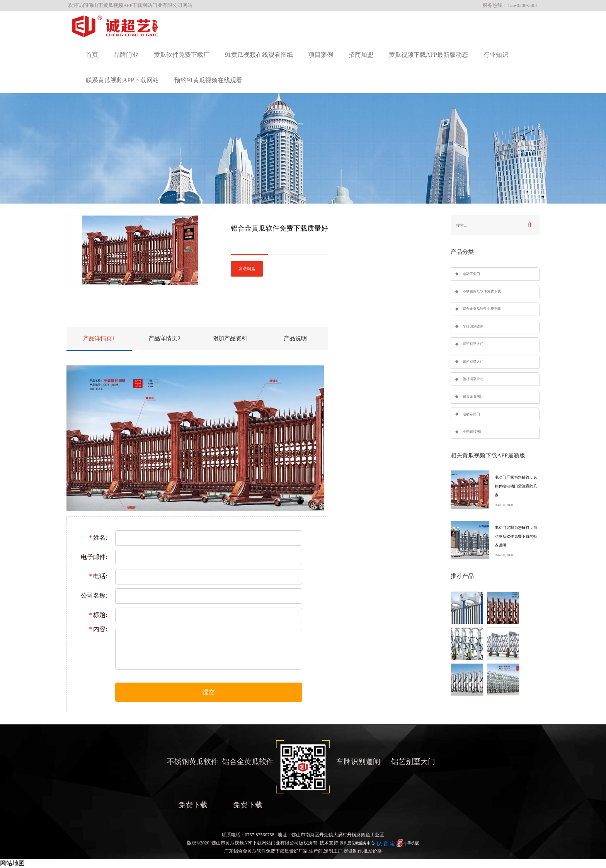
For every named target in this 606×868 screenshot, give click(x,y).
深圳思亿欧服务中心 (357, 843)
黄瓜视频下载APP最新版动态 (428, 55)
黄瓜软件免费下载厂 (182, 55)
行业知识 (496, 55)
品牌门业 (126, 55)
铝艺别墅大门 (473, 344)
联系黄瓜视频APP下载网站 (122, 80)
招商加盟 (361, 55)
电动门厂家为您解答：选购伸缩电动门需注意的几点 (516, 486)
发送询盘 (247, 269)
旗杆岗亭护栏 (473, 379)
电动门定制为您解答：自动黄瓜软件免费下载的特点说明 (516, 536)
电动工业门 (471, 274)
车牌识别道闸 (473, 326)
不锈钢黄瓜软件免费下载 (482, 291)
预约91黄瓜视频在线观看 (208, 80)
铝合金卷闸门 (473, 396)
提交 (209, 692)
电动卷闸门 (471, 414)
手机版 (413, 843)
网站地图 (12, 863)
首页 (92, 55)
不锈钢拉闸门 (473, 431)
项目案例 (321, 55)
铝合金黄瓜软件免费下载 (482, 309)
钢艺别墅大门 (473, 362)
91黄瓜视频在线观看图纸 (259, 55)
